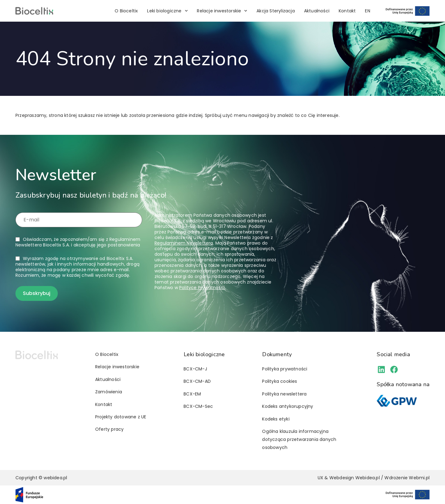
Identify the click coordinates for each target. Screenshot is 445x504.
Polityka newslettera (284, 394)
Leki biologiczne (167, 11)
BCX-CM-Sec (198, 406)
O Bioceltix (126, 11)
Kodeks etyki (276, 419)
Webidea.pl (368, 478)
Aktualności (317, 11)
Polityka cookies (280, 381)
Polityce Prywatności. (202, 288)
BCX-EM (192, 394)
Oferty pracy (109, 429)
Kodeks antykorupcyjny (288, 406)
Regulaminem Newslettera (184, 243)
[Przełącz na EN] (367, 11)
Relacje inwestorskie (222, 11)
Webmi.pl (419, 478)
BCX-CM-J (195, 369)
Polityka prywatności (285, 369)
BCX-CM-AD (197, 381)
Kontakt (347, 11)
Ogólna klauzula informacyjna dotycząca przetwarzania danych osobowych (299, 439)
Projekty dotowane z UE (121, 417)
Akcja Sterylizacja (276, 11)
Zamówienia (109, 392)
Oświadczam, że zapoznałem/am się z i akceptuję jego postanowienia (78, 242)
